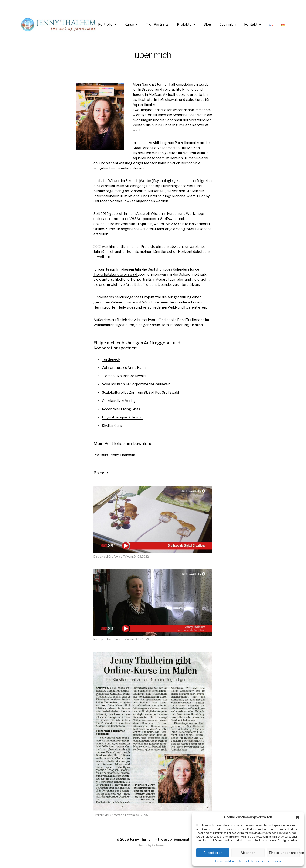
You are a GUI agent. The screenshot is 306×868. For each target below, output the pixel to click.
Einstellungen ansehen (284, 853)
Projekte (184, 25)
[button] (297, 817)
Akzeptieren (213, 853)
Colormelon (161, 845)
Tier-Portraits (157, 25)
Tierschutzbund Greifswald (116, 274)
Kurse (129, 25)
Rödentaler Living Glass (121, 409)
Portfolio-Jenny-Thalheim (114, 455)
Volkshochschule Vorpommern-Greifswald (136, 384)
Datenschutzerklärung (252, 861)
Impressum (274, 861)
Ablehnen (248, 853)
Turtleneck (111, 359)
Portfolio (105, 25)
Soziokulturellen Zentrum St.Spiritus (123, 224)
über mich (228, 25)
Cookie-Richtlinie (226, 861)
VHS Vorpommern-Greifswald (153, 219)
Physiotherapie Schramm (123, 417)
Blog (207, 25)
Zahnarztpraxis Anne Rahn (124, 368)
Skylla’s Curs (112, 426)
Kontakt (251, 25)
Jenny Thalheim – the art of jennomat (160, 839)
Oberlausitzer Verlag (119, 401)
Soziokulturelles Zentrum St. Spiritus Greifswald (140, 392)
